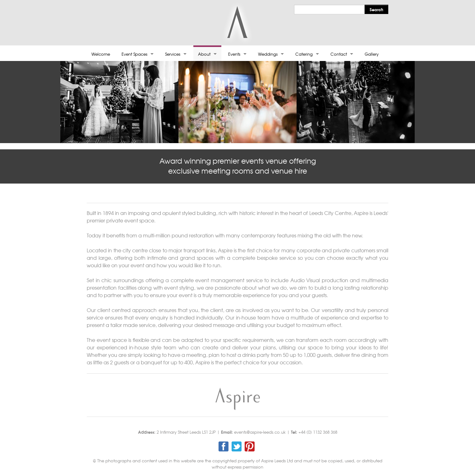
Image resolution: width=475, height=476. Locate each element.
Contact (339, 54)
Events (234, 54)
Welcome (101, 54)
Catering (304, 54)
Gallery (372, 54)
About (204, 54)
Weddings (268, 54)
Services (173, 54)
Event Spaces (134, 54)
